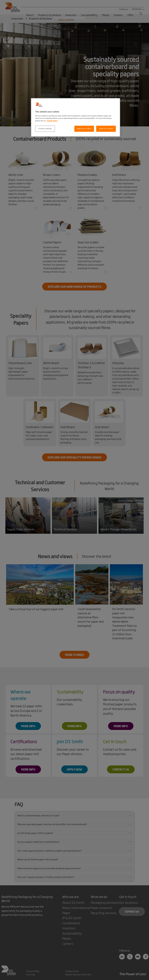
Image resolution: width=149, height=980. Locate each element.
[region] (76, 117)
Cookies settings (45, 129)
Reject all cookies (84, 129)
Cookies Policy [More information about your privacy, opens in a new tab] (52, 121)
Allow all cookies (106, 129)
